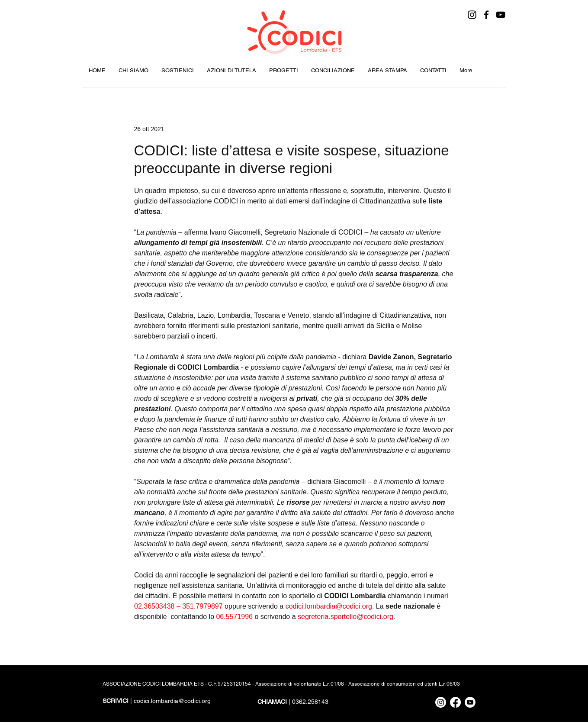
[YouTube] (501, 15)
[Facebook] (486, 15)
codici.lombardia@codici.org (172, 701)
